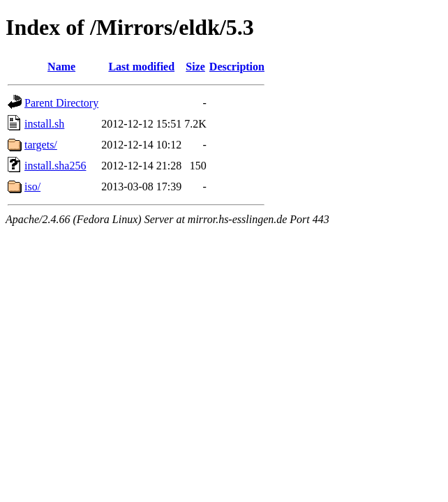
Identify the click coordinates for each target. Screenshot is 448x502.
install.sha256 (55, 166)
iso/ (32, 187)
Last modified (141, 67)
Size (195, 67)
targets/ (41, 145)
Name (61, 67)
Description (237, 67)
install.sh (44, 124)
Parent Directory (61, 103)
